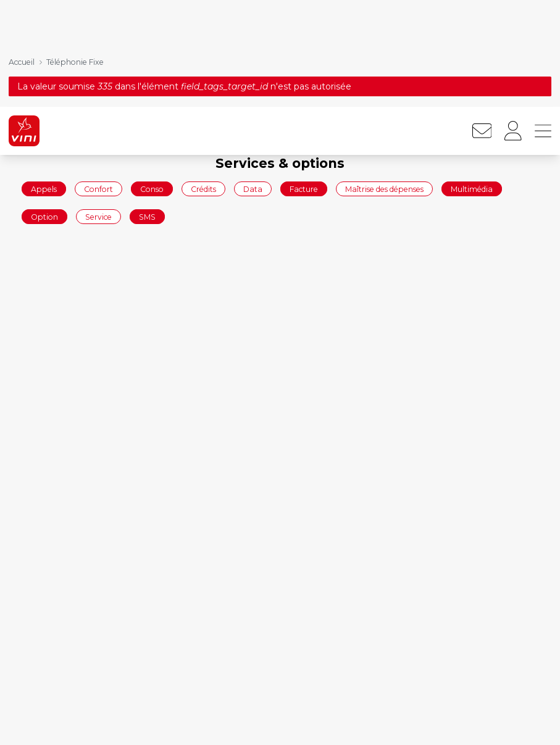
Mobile (399, 721)
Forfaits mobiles (235, 721)
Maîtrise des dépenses (384, 82)
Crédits (203, 82)
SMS (147, 110)
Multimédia (472, 82)
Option (44, 110)
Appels (44, 82)
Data (253, 82)
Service (98, 110)
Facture (304, 82)
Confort (98, 82)
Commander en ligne (62, 721)
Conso (152, 82)
